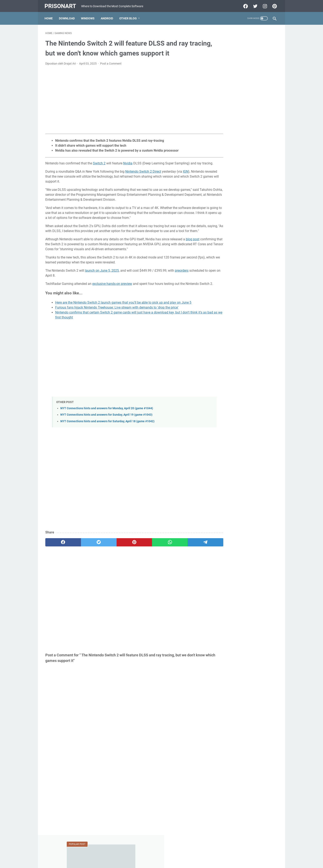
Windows (89, 16)
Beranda (162, 853)
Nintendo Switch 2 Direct (143, 175)
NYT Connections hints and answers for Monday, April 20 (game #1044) (107, 422)
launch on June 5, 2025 (102, 279)
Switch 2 (99, 162)
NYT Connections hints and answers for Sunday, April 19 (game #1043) (106, 429)
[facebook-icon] (244, 5)
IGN (186, 175)
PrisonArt (61, 5)
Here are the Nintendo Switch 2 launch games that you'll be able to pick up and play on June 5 (123, 316)
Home (49, 16)
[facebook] (61, 556)
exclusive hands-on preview (112, 292)
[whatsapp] (154, 556)
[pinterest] (123, 556)
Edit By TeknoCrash (181, 862)
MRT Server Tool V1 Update (239, 221)
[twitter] (92, 556)
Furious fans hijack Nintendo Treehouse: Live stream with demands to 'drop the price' (117, 321)
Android (108, 16)
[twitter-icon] (254, 5)
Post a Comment (111, 62)
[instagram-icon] (264, 5)
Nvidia (128, 162)
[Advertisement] (123, 99)
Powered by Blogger (154, 862)
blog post (193, 248)
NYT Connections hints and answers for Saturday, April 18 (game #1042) (107, 435)
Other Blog (129, 16)
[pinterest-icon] (273, 5)
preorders (182, 279)
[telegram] (185, 556)
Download (68, 16)
